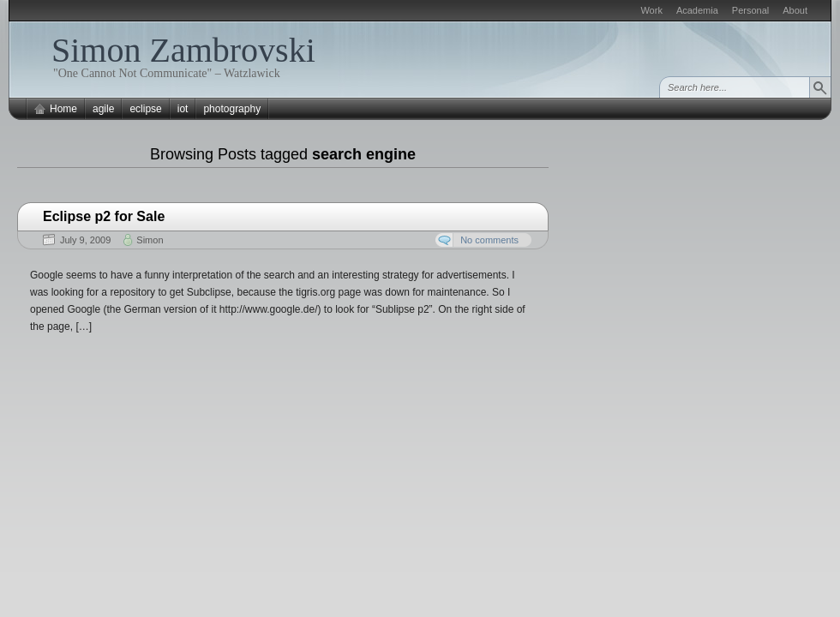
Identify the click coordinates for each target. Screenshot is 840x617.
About (795, 10)
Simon (150, 240)
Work (651, 10)
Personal (750, 10)
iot (183, 109)
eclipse (145, 109)
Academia (697, 10)
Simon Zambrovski (183, 50)
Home (63, 109)
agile (103, 109)
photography (232, 109)
